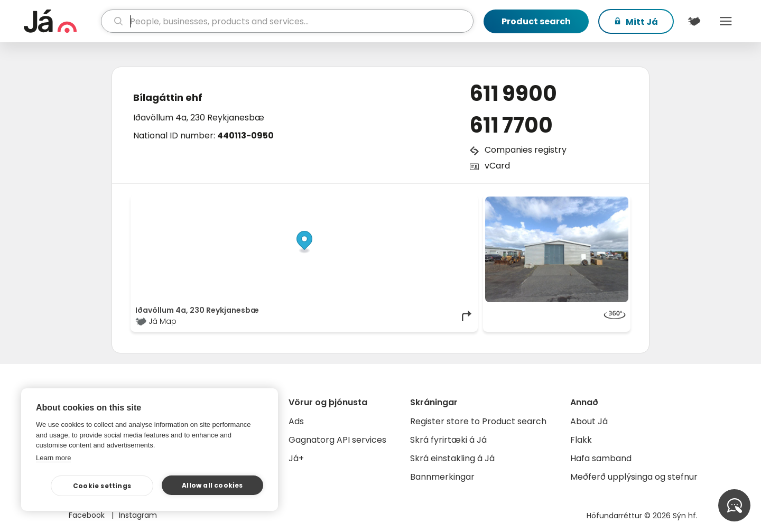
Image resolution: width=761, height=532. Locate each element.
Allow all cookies (212, 485)
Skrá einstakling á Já (452, 458)
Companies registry (526, 150)
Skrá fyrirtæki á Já (448, 440)
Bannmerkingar (442, 477)
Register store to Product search (478, 421)
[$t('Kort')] (694, 21)
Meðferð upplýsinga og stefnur (634, 477)
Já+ (296, 458)
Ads (296, 421)
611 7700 (511, 125)
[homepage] (61, 21)
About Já (589, 421)
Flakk (581, 440)
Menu (726, 21)
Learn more (53, 458)
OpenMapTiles (453, 202)
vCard (497, 166)
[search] (287, 21)
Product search (536, 21)
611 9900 (513, 94)
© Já (364, 202)
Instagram (138, 515)
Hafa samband (601, 458)
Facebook (88, 515)
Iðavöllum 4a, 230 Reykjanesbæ (199, 118)
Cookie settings (102, 486)
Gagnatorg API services (337, 440)
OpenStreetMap (402, 202)
